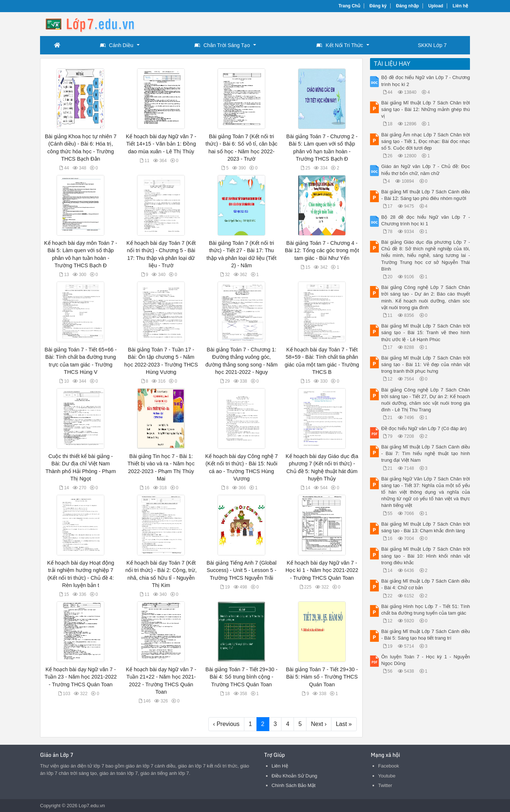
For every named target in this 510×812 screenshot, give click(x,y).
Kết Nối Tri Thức (340, 45)
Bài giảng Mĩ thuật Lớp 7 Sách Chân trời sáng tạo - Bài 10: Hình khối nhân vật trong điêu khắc (426, 556)
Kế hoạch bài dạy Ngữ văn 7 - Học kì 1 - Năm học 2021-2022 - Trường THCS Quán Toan (322, 570)
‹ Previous (226, 724)
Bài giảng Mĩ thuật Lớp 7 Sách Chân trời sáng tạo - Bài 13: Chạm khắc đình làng (426, 527)
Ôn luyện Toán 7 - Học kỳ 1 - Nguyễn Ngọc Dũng (426, 660)
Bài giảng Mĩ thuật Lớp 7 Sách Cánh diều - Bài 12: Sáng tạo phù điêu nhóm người (426, 195)
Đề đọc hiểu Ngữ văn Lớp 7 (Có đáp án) (424, 428)
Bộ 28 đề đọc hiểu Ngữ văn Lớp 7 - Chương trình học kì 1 (426, 220)
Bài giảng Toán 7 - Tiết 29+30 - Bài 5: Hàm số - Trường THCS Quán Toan (322, 677)
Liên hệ (460, 6)
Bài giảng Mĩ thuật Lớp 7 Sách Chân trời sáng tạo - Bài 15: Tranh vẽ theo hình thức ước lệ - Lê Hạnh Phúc (426, 332)
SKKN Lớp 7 (432, 45)
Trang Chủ (349, 6)
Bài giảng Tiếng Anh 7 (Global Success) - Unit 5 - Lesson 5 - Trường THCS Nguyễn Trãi (241, 570)
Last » (344, 724)
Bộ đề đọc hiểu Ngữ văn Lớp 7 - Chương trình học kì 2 (426, 81)
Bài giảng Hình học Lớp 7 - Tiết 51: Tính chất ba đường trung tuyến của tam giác (426, 610)
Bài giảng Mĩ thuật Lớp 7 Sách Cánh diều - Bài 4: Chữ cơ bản (426, 584)
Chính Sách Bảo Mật (294, 785)
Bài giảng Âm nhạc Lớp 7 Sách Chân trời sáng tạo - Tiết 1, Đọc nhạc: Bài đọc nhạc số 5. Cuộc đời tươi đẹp (426, 141)
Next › (319, 724)
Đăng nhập (407, 6)
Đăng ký (378, 6)
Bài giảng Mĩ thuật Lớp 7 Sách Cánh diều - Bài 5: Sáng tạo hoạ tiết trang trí (426, 635)
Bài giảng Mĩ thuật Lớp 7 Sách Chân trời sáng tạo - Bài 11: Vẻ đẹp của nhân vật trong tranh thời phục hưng (426, 364)
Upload (436, 6)
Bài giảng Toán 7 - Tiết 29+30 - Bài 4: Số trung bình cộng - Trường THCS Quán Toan (241, 677)
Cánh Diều (117, 45)
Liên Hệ (280, 766)
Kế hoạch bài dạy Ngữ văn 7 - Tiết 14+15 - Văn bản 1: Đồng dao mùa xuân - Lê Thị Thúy (161, 144)
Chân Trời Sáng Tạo (222, 45)
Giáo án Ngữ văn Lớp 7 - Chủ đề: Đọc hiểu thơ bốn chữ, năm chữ (426, 170)
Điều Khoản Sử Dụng (294, 776)
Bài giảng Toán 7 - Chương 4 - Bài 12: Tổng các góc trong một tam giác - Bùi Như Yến (322, 250)
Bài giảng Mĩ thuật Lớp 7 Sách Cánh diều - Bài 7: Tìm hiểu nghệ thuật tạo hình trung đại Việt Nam (426, 453)
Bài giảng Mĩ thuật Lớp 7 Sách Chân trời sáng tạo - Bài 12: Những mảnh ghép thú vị (426, 109)
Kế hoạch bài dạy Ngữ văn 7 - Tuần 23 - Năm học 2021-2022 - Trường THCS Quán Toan (80, 677)
